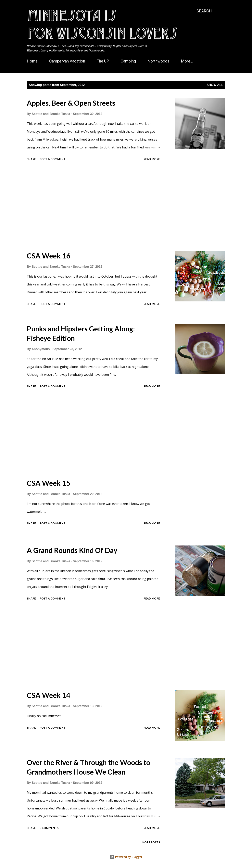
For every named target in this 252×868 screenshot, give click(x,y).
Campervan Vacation (67, 61)
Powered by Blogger (126, 857)
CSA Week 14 (49, 695)
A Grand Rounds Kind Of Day (72, 550)
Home (32, 61)
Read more (152, 159)
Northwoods (158, 61)
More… (187, 61)
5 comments (49, 828)
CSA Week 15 (49, 483)
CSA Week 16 (49, 256)
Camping (128, 61)
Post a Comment (53, 159)
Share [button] (31, 159)
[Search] (204, 11)
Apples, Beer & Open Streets (71, 103)
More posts (151, 842)
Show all (215, 85)
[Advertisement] (93, 207)
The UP (103, 61)
